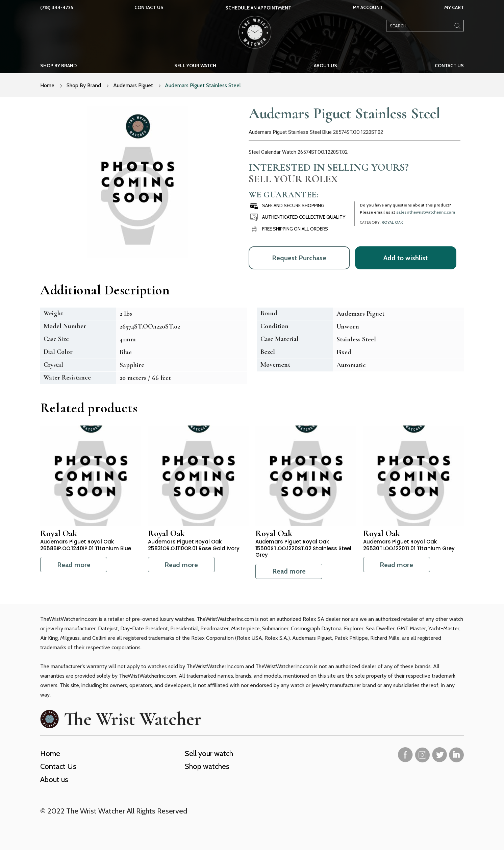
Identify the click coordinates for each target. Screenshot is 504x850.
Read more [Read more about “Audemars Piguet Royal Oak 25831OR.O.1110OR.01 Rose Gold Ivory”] (181, 565)
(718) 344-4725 (57, 7)
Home (47, 85)
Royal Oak (392, 222)
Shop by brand (58, 66)
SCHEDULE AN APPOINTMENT (258, 8)
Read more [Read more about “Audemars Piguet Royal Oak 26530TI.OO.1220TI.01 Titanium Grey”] (396, 565)
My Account (368, 7)
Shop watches (207, 766)
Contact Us (149, 7)
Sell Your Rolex (293, 179)
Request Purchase (299, 258)
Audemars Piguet (133, 85)
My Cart (454, 7)
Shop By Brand (84, 85)
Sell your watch (195, 66)
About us (325, 66)
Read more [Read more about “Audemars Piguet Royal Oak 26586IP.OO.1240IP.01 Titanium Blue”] (74, 565)
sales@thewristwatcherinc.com (426, 212)
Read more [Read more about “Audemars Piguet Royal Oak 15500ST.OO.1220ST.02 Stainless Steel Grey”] (289, 571)
